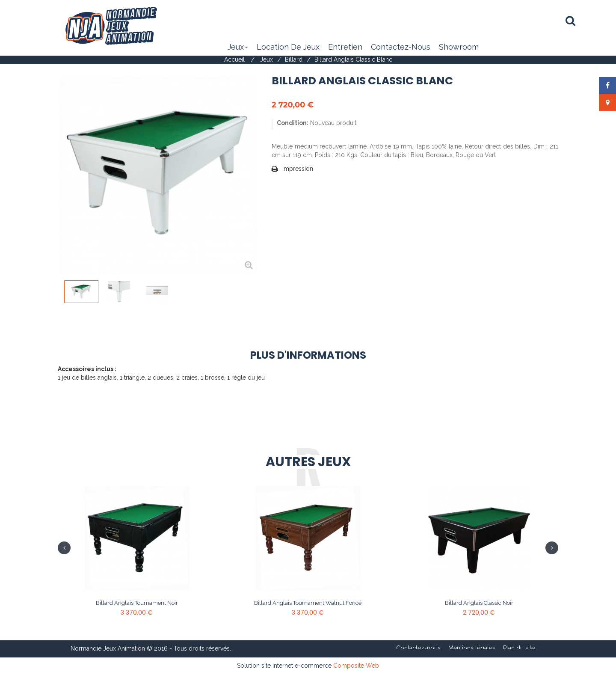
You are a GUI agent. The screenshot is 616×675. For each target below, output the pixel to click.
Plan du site (519, 648)
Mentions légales (472, 648)
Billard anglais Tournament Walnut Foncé (308, 603)
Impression (298, 169)
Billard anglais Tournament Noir (137, 603)
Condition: (293, 123)
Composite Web (356, 666)
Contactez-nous (418, 648)
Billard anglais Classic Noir (479, 603)
